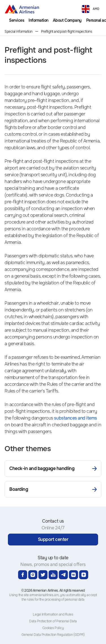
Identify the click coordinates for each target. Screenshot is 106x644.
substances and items (75, 418)
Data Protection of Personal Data (53, 621)
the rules (28, 600)
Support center (53, 539)
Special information (19, 32)
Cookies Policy (53, 628)
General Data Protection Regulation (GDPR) (53, 635)
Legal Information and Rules (53, 614)
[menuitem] (17, 20)
